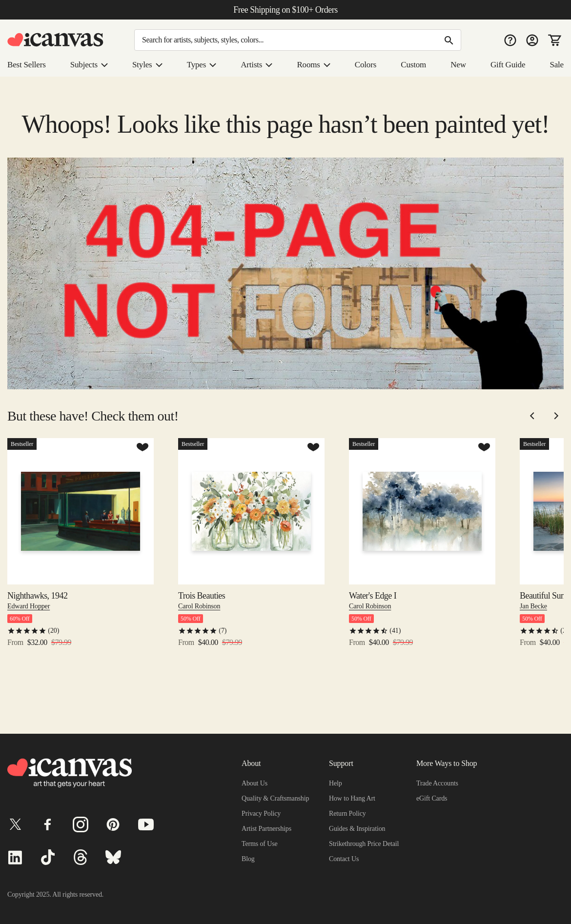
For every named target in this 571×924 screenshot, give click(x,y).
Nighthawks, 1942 (39, 623)
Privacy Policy (262, 813)
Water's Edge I (375, 623)
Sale (556, 65)
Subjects (92, 65)
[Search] (298, 40)
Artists (259, 65)
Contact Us (346, 859)
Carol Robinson (201, 633)
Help (336, 783)
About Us (255, 783)
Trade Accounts (440, 783)
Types (204, 65)
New (459, 65)
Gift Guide (508, 65)
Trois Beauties (203, 623)
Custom (415, 65)
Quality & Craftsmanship (277, 798)
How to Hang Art (354, 798)
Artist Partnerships (269, 828)
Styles (151, 65)
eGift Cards (433, 798)
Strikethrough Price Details (369, 844)
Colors (367, 65)
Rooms (316, 65)
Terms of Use (261, 844)
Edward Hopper (31, 633)
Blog (248, 859)
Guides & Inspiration (359, 828)
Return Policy (349, 813)
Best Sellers (28, 65)
